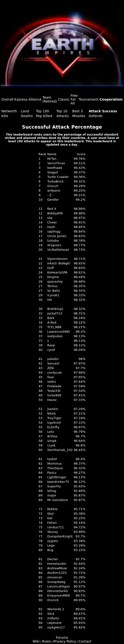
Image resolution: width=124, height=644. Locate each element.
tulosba (53, 241)
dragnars (54, 245)
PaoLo (52, 473)
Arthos (52, 436)
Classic (64, 99)
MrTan (52, 159)
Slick (51, 614)
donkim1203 (57, 573)
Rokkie (52, 509)
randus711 (56, 527)
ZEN (51, 368)
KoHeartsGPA (57, 272)
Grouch (53, 186)
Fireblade (54, 386)
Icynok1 (53, 295)
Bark (51, 318)
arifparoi (54, 191)
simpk (52, 441)
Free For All (74, 99)
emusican (55, 577)
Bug (50, 550)
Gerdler (53, 200)
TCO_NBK (54, 327)
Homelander (57, 564)
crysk (51, 445)
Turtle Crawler (58, 177)
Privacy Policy (65, 641)
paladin (53, 359)
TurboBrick (55, 181)
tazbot (52, 459)
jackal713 (55, 313)
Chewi (52, 222)
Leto (51, 432)
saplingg (54, 231)
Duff (51, 268)
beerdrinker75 (58, 482)
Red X (52, 209)
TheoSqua (55, 468)
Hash (51, 227)
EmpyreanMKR (59, 596)
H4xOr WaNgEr (59, 263)
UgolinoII (54, 423)
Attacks (63, 116)
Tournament (89, 99)
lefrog (52, 491)
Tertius (52, 286)
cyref (51, 350)
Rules (47, 641)
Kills (5, 116)
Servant (53, 363)
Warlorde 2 (56, 609)
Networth (9, 111)
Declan (53, 559)
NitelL (52, 413)
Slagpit (53, 172)
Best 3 (77, 111)
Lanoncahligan (59, 586)
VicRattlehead (58, 250)
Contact (85, 641)
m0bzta (53, 618)
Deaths (27, 116)
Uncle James (57, 236)
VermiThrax (56, 163)
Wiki (36, 641)
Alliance (35, 99)
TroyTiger (54, 418)
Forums (62, 638)
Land (25, 111)
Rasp (51, 345)
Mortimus (55, 464)
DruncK (53, 600)
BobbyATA (55, 213)
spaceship (55, 282)
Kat (50, 518)
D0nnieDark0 (58, 591)
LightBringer (57, 477)
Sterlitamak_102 (60, 450)
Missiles (79, 116)
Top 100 (43, 111)
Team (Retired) (50, 99)
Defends (96, 116)
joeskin (53, 409)
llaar (51, 377)
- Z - (51, 195)
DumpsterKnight (60, 536)
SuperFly (54, 486)
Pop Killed (44, 116)
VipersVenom (57, 259)
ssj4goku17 (56, 627)
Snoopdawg (56, 582)
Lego (51, 545)
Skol (51, 514)
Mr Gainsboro (58, 500)
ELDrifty (54, 427)
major (52, 495)
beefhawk (55, 168)
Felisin (52, 523)
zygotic (53, 541)
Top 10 (62, 111)
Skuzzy (53, 532)
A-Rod (52, 322)
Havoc (52, 400)
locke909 (54, 395)
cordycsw (55, 373)
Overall (7, 99)
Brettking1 (55, 309)
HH (50, 300)
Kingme (53, 277)
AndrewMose (57, 568)
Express (21, 99)
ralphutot (54, 623)
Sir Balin (54, 291)
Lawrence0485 (59, 332)
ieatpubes (55, 336)
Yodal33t (54, 391)
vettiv (52, 382)
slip (50, 218)
